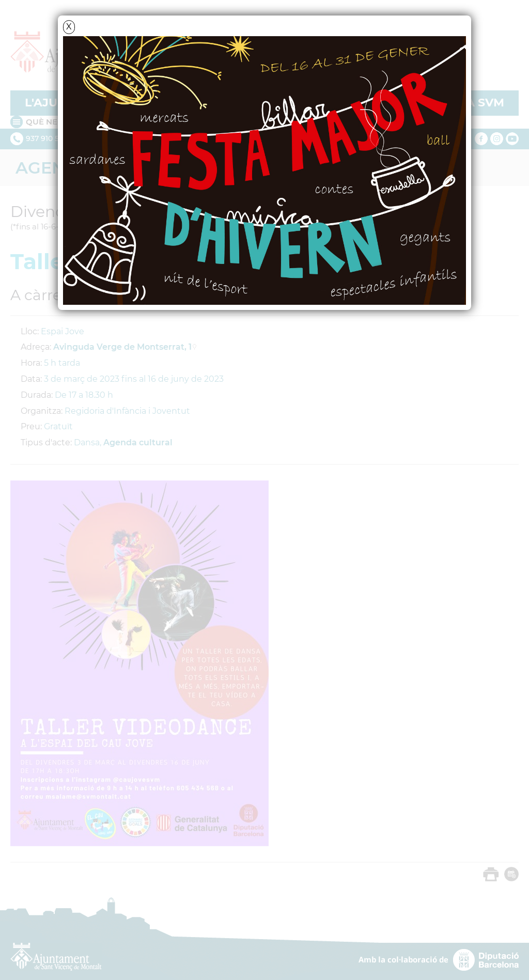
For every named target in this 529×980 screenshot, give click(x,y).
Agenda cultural (138, 442)
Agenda (53, 168)
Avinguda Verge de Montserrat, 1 (122, 347)
